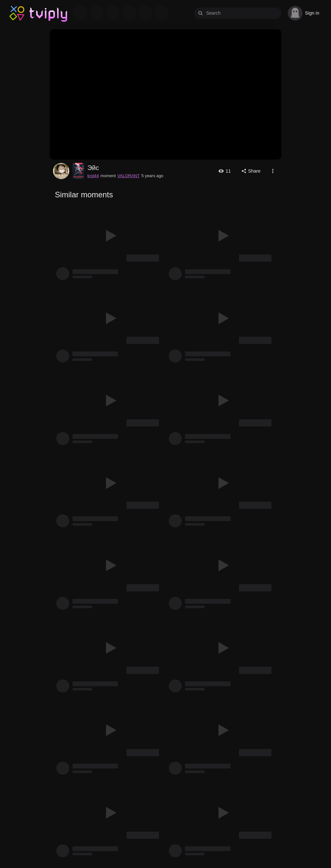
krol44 (61, 171)
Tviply (17, 13)
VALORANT (129, 176)
